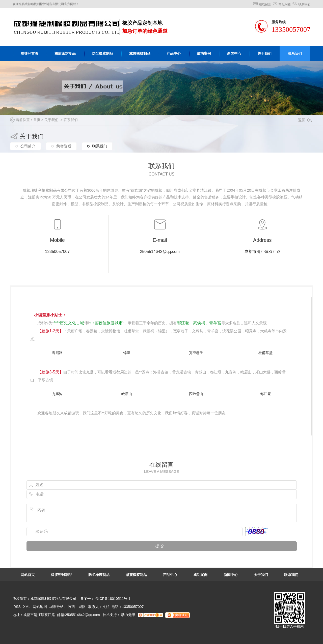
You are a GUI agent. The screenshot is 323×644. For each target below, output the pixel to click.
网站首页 (28, 575)
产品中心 (174, 53)
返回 (305, 120)
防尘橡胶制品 (102, 53)
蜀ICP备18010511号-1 (113, 599)
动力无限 (128, 615)
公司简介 (28, 146)
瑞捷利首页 (30, 53)
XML (27, 607)
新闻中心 (234, 53)
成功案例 (204, 53)
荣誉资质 (64, 146)
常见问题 (285, 4)
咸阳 (82, 607)
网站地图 (40, 607)
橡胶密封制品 (65, 53)
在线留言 (265, 4)
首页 (37, 120)
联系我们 (304, 4)
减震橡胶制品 (140, 53)
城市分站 (57, 607)
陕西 (71, 607)
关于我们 (264, 53)
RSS (18, 607)
